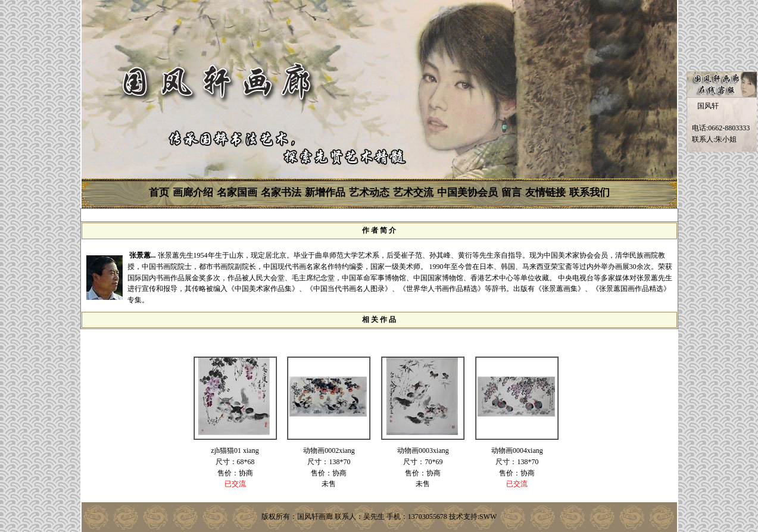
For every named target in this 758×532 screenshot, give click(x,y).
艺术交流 (413, 193)
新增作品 (325, 193)
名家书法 (281, 193)
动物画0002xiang (329, 450)
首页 (159, 193)
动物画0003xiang (423, 450)
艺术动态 (369, 193)
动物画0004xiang (517, 450)
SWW (488, 517)
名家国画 (237, 193)
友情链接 (545, 193)
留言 (511, 193)
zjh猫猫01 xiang (235, 450)
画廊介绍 (193, 193)
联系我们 (589, 193)
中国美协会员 (467, 193)
